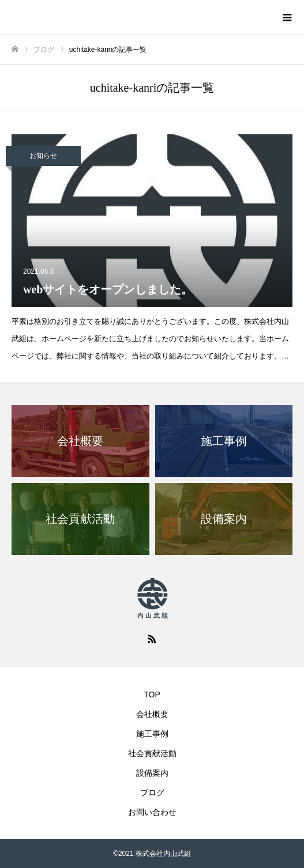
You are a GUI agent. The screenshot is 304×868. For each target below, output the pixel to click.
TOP (152, 695)
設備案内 (152, 773)
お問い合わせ (152, 812)
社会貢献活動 (152, 753)
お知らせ (43, 156)
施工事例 (152, 734)
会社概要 (152, 714)
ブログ (152, 792)
